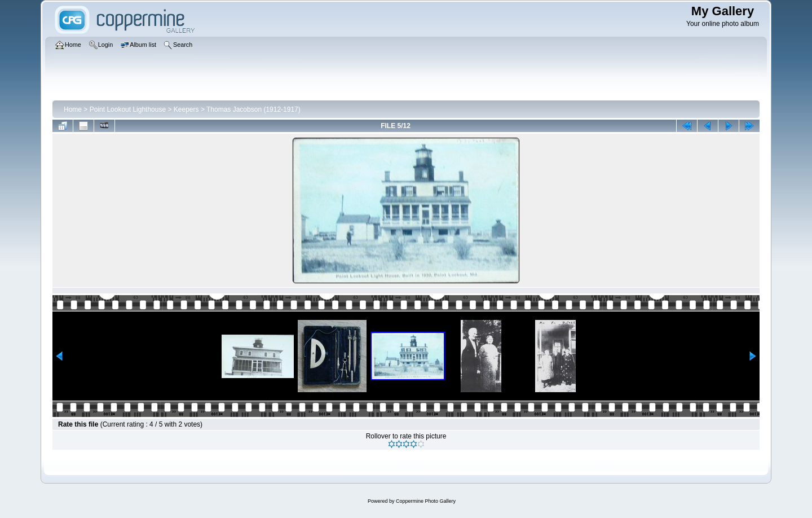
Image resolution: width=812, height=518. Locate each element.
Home (73, 109)
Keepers (186, 109)
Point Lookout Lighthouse (128, 109)
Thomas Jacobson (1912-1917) (253, 109)
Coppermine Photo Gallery (426, 501)
